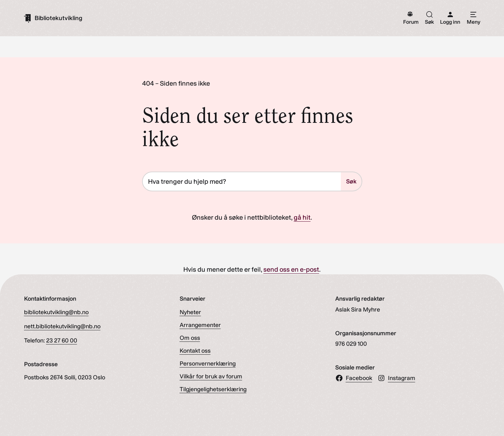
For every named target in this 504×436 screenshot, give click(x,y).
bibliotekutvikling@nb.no (56, 312)
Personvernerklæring (208, 364)
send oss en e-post (291, 269)
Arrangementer (200, 325)
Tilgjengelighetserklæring (213, 389)
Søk (351, 181)
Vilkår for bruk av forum (211, 376)
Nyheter (190, 312)
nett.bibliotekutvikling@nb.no (62, 326)
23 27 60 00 (62, 341)
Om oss (190, 338)
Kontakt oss (195, 351)
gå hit (302, 217)
